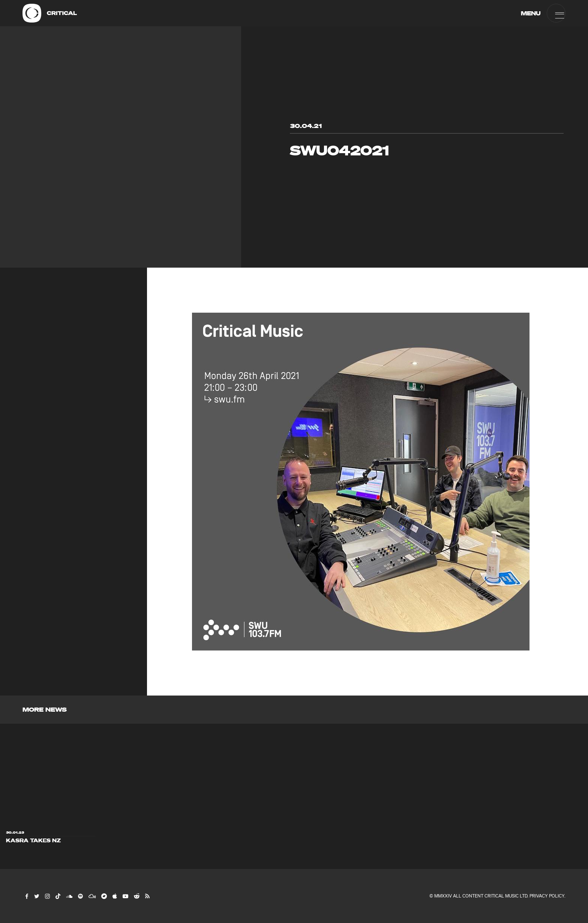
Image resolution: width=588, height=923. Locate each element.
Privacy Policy (547, 896)
